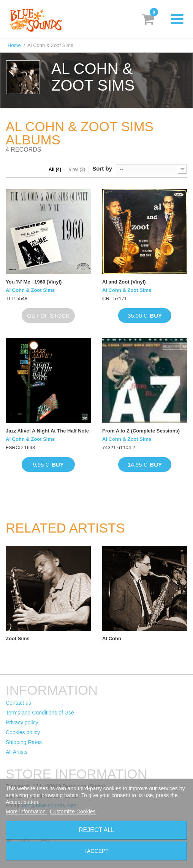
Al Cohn (112, 638)
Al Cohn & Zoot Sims (30, 290)
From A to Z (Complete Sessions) (141, 431)
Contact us (18, 703)
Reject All (96, 830)
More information (26, 812)
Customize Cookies (73, 812)
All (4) (55, 169)
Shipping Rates (24, 742)
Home (14, 45)
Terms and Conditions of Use (40, 713)
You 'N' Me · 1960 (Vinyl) (34, 282)
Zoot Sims (18, 638)
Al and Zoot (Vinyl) (124, 282)
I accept (96, 851)
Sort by (102, 168)
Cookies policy (23, 732)
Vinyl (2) (77, 169)
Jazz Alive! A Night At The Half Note (47, 431)
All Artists (17, 752)
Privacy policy (22, 722)
